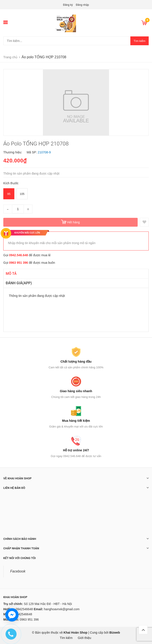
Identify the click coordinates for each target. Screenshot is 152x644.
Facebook (18, 571)
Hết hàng (73, 222)
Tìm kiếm (140, 41)
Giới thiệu (85, 638)
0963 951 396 (19, 263)
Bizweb (115, 633)
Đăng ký (68, 5)
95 (9, 194)
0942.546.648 (19, 255)
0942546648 (24, 609)
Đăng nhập (82, 5)
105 (22, 194)
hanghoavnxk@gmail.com (62, 609)
